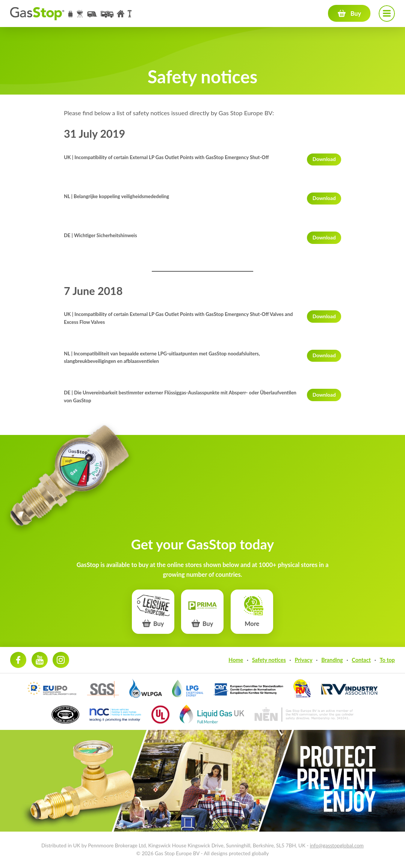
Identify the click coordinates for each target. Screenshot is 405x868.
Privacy (303, 660)
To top (387, 660)
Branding (332, 660)
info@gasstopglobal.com (337, 845)
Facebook (18, 660)
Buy (356, 13)
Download (324, 159)
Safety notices (269, 660)
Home (236, 660)
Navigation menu (387, 13)
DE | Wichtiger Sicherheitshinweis (100, 235)
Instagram (61, 660)
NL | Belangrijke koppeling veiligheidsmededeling (116, 196)
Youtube (40, 660)
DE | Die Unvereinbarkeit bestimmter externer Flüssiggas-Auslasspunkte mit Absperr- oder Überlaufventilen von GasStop (180, 396)
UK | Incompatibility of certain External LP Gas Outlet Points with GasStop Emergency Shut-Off (166, 157)
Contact (361, 660)
